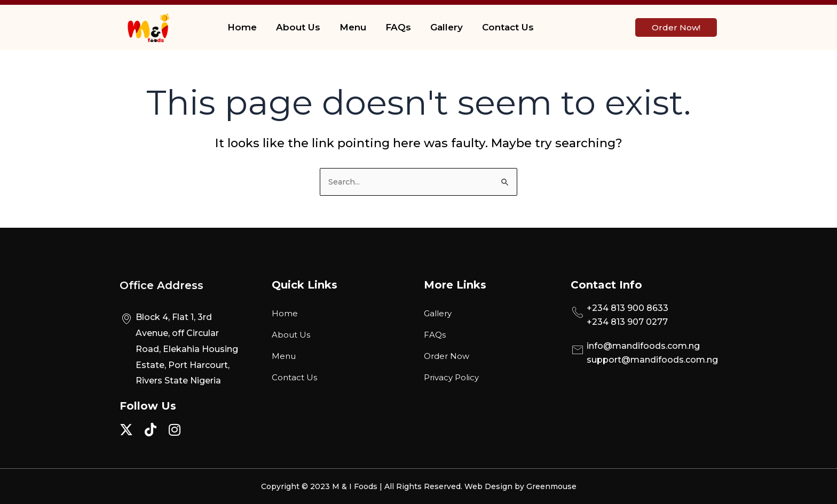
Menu (353, 27)
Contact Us (508, 27)
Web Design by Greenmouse (520, 486)
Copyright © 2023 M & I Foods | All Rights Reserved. (363, 486)
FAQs (398, 27)
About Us (298, 27)
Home (242, 27)
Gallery (447, 27)
